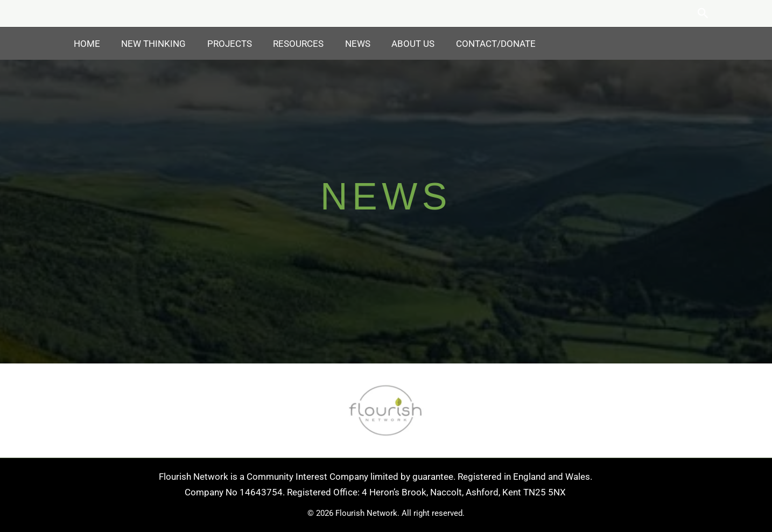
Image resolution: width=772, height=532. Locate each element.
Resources (288, 44)
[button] (703, 13)
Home (85, 44)
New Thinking (149, 44)
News (344, 44)
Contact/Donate (476, 44)
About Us (397, 44)
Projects (222, 44)
